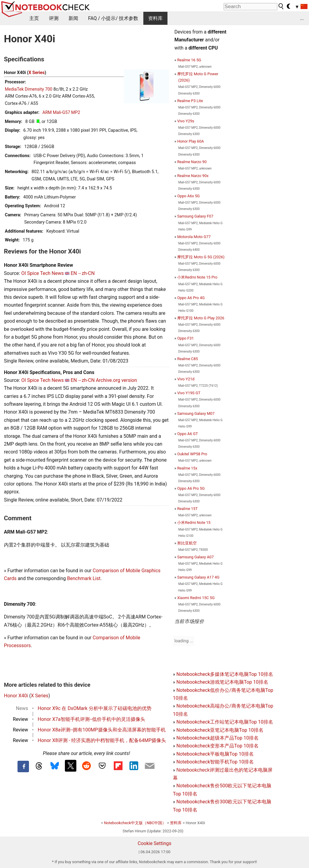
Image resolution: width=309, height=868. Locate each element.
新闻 (73, 18)
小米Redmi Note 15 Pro (197, 277)
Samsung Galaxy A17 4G (198, 577)
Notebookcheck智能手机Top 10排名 (215, 762)
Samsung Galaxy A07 (195, 557)
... (302, 18)
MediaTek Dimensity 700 (29, 89)
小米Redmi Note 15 (194, 523)
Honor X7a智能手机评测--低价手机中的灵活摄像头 (91, 719)
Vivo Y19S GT (189, 393)
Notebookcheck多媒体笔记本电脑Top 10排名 (225, 674)
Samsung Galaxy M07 (196, 413)
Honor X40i (16, 696)
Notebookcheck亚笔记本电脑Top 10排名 (220, 730)
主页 (34, 18)
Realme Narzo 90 (192, 162)
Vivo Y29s (186, 121)
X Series (37, 73)
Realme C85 (188, 359)
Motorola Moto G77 (194, 237)
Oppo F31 (185, 338)
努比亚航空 (187, 543)
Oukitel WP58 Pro (192, 454)
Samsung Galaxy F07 (195, 216)
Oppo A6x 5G (188, 196)
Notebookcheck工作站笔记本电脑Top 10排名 (225, 722)
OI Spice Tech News (42, 273)
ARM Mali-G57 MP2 (61, 113)
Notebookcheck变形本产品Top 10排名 (217, 746)
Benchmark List (84, 578)
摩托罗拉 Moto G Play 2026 (201, 318)
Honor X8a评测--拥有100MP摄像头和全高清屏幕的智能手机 (102, 730)
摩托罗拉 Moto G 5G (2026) (201, 257)
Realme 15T (187, 509)
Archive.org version (116, 380)
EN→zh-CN (83, 273)
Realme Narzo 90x (193, 176)
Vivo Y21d (186, 379)
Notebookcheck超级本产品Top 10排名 (217, 738)
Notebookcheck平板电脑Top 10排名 (215, 754)
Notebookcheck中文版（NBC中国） (135, 823)
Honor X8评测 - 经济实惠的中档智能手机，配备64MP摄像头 (102, 740)
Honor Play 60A (190, 141)
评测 (54, 18)
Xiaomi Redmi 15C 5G (196, 598)
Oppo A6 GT (188, 434)
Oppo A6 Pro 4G (191, 298)
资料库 (155, 18)
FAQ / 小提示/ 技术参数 (113, 18)
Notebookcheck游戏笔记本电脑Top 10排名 (222, 682)
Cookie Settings (154, 843)
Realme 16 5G (189, 60)
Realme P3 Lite (190, 101)
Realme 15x (187, 468)
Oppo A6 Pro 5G (191, 488)
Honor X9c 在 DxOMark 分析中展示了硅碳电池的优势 (95, 708)
